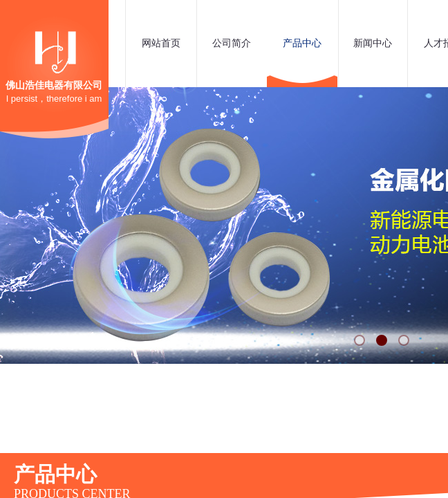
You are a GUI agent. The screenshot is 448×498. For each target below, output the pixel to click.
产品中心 (302, 43)
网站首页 (161, 43)
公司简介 (232, 43)
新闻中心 (373, 43)
